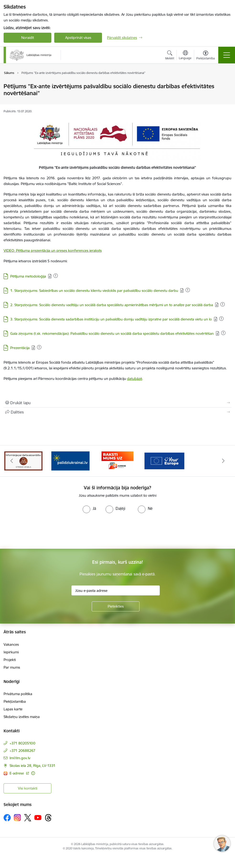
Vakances (11, 644)
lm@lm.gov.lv (20, 758)
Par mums (12, 667)
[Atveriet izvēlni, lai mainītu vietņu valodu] (185, 56)
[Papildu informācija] (33, 773)
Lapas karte (13, 709)
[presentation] (40, 531)
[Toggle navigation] (227, 55)
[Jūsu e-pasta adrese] (116, 590)
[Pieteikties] (116, 606)
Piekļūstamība (15, 701)
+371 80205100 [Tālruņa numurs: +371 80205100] (22, 743)
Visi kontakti (28, 788)
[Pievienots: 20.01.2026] (223, 304)
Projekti (10, 660)
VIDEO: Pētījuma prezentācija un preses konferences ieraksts (53, 251)
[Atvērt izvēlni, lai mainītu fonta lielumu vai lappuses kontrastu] (206, 56)
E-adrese (17, 773)
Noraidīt (28, 38)
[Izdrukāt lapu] (117, 403)
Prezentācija (20, 348)
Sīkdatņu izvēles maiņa (22, 717)
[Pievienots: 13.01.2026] (223, 333)
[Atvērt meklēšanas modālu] (170, 56)
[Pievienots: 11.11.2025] (221, 319)
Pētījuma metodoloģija (28, 276)
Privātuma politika (18, 694)
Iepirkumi (11, 652)
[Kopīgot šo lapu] (117, 412)
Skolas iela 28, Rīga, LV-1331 (32, 766)
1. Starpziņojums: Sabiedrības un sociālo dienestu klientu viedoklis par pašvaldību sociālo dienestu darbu (94, 291)
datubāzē (135, 379)
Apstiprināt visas (78, 38)
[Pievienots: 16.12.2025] (188, 290)
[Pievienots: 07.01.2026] (56, 276)
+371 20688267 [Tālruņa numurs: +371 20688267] (22, 751)
